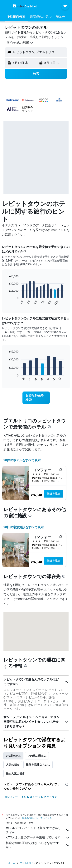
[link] (36, 398)
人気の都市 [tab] (13, 765)
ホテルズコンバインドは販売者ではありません (38, 830)
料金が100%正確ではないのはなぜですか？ (38, 845)
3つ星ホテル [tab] (13, 756)
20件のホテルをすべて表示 (22, 460)
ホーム (12, 863)
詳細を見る (54, 494)
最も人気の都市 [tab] (15, 774)
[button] (7, 6)
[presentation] (49, 427)
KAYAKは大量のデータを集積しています (38, 838)
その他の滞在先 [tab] (37, 756)
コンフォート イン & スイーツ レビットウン (31, 797)
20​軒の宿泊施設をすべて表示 (24, 527)
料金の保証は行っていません (37, 818)
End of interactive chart (7, 303)
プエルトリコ (27, 863)
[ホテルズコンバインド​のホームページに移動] (25, 6)
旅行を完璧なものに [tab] (38, 765)
